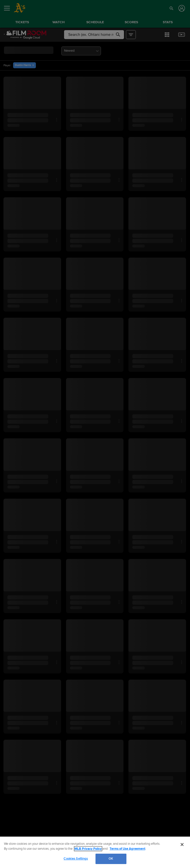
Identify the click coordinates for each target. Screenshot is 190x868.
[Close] (182, 845)
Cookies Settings (76, 859)
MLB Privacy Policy (88, 849)
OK (111, 859)
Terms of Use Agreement (127, 849)
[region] (95, 852)
